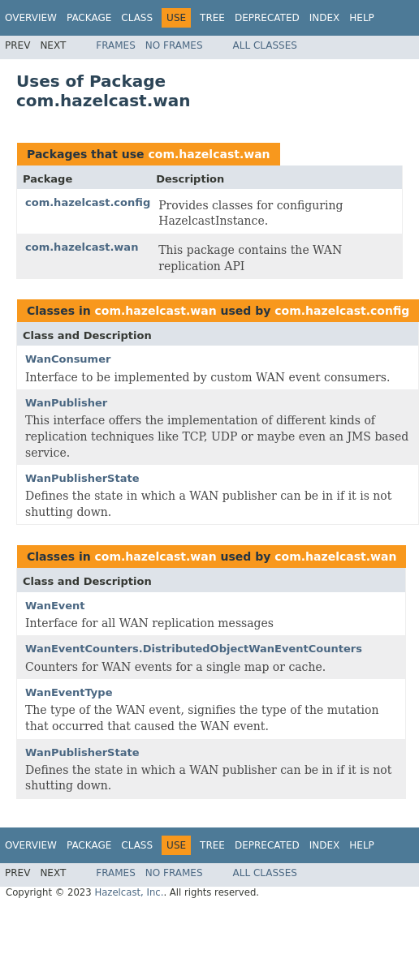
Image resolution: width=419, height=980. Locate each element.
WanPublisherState (82, 478)
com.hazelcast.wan (209, 154)
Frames (116, 45)
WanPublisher (66, 403)
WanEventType (69, 692)
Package (89, 18)
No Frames (174, 45)
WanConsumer (68, 359)
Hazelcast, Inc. (129, 892)
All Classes (265, 45)
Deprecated (267, 18)
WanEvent (55, 606)
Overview (31, 18)
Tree (212, 18)
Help (362, 18)
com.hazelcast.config (88, 202)
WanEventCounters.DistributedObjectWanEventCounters (194, 649)
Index (325, 18)
